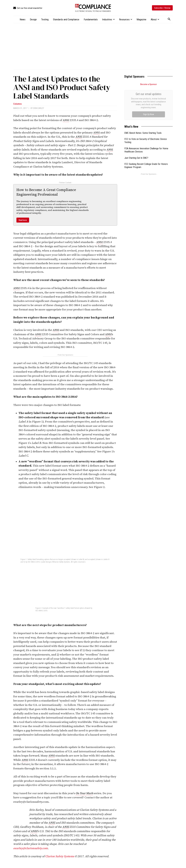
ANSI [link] (66, 120)
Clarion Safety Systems (60, 856)
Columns (17, 104)
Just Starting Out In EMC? (136, 124)
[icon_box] (28, 8)
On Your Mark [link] (84, 793)
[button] (169, 19)
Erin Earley (39, 108)
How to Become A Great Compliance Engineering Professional (46, 192)
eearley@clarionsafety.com (31, 848)
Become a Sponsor (149, 84)
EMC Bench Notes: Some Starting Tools (143, 99)
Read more (23, 220)
